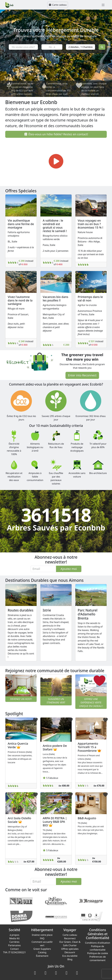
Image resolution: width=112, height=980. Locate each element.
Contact (14, 949)
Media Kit (14, 938)
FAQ (42, 938)
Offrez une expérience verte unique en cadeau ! (91, 703)
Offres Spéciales (21, 191)
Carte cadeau (58, 5)
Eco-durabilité (70, 956)
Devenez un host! (21, 699)
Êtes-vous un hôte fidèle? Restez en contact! (56, 134)
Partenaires (14, 945)
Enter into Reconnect (82, 375)
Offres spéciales (70, 949)
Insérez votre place (42, 935)
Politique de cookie (98, 953)
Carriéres (14, 942)
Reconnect (70, 938)
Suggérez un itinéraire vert (56, 701)
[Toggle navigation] (103, 5)
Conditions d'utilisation (98, 943)
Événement (42, 956)
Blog (70, 959)
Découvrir (70, 952)
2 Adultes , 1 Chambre (81, 47)
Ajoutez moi (69, 569)
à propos (14, 935)
